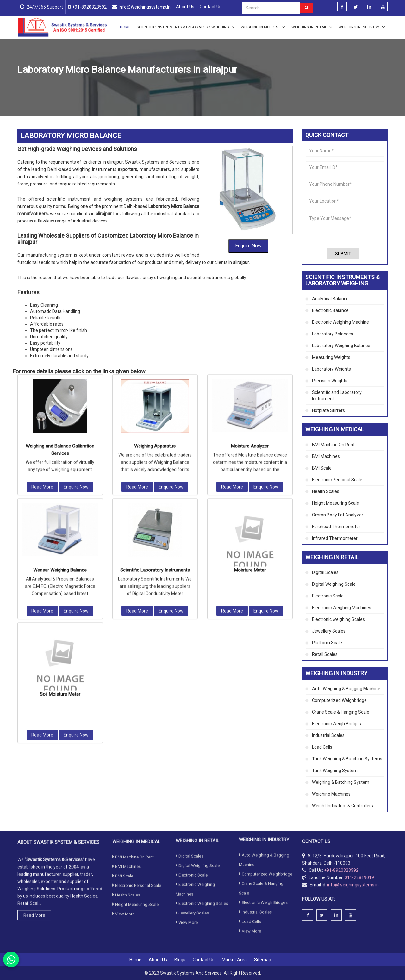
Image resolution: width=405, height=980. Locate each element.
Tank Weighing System (335, 771)
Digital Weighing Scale (334, 584)
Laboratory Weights (331, 369)
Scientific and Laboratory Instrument (337, 396)
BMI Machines (326, 456)
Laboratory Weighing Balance (160, 84)
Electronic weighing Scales (338, 619)
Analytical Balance (330, 299)
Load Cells (322, 747)
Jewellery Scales (329, 631)
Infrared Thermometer (335, 538)
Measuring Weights (331, 357)
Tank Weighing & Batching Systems (347, 759)
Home (125, 27)
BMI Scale (322, 468)
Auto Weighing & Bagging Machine (346, 689)
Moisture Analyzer (250, 293)
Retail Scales (325, 654)
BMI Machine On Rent (333, 445)
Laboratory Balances (333, 334)
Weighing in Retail (312, 27)
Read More (42, 334)
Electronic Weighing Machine (340, 322)
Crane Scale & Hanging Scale (341, 712)
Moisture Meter (250, 417)
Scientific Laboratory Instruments (155, 417)
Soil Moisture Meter (60, 541)
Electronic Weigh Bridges (336, 724)
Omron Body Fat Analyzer (338, 515)
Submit (343, 254)
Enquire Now (248, 204)
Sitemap (263, 960)
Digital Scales (325, 572)
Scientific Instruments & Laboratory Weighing (186, 27)
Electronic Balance (330, 310)
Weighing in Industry (362, 27)
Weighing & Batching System (341, 782)
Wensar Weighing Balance (60, 417)
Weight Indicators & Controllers (343, 806)
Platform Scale (327, 643)
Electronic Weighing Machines (342, 608)
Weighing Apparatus (155, 293)
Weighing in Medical (263, 27)
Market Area (234, 960)
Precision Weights (330, 381)
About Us (185, 7)
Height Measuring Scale (336, 503)
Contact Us (211, 7)
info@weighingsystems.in (145, 7)
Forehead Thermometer (336, 527)
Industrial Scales (328, 735)
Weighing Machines (331, 794)
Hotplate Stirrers (328, 410)
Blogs (180, 960)
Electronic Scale (328, 596)
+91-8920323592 (89, 7)
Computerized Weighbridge (339, 700)
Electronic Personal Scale (337, 480)
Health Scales (326, 491)
